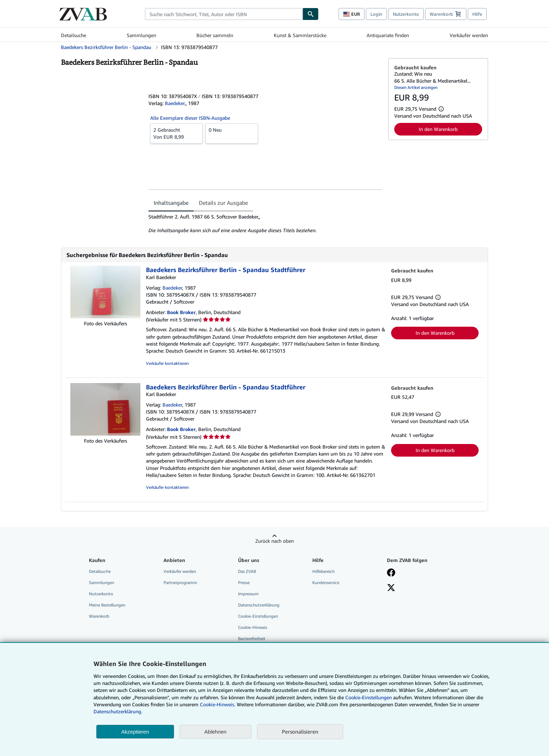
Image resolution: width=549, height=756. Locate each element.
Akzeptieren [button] (135, 732)
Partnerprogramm (180, 582)
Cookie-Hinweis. (218, 704)
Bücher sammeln (215, 35)
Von (176, 133)
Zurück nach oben (274, 541)
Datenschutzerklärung (259, 605)
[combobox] (224, 14)
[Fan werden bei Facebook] (391, 573)
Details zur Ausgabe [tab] (223, 203)
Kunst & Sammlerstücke (300, 35)
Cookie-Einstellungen (369, 697)
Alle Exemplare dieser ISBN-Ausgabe (190, 118)
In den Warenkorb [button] (438, 129)
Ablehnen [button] (216, 732)
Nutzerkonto (406, 14)
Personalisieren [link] (300, 731)
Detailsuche (74, 35)
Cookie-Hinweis (253, 627)
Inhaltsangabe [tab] (171, 203)
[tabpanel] (266, 224)
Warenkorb (99, 616)
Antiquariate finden (388, 35)
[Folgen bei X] (391, 588)
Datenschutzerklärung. (118, 711)
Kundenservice (326, 582)
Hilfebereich (324, 571)
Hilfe (477, 14)
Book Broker (181, 312)
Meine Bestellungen (107, 605)
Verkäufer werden (469, 35)
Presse (244, 582)
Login (376, 14)
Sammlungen (141, 35)
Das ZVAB (247, 571)
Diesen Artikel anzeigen (416, 87)
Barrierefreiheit (252, 639)
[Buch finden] (311, 14)
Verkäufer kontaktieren (167, 363)
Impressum (248, 594)
